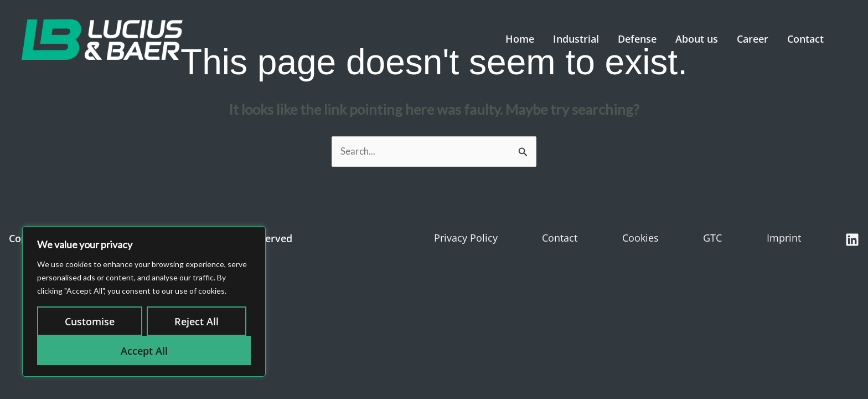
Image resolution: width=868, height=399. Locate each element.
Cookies (640, 238)
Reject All (197, 321)
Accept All (144, 351)
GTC (712, 238)
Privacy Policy (466, 238)
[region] (144, 301)
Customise (90, 321)
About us (693, 39)
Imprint (784, 238)
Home (516, 39)
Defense (633, 39)
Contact (802, 39)
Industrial (572, 39)
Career (749, 39)
